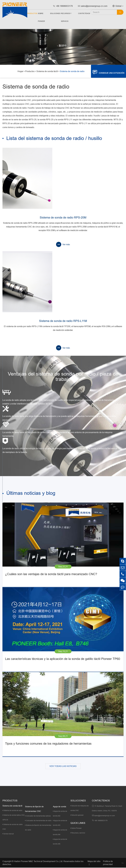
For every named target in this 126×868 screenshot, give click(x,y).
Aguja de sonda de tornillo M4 (60, 833)
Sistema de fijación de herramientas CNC (34, 809)
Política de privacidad (108, 863)
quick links (78, 823)
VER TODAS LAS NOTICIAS (63, 767)
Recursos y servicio (66, 17)
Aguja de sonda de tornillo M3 (60, 823)
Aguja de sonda (59, 807)
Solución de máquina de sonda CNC (80, 808)
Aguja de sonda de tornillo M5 (60, 842)
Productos (32, 13)
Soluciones (55, 13)
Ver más (63, 244)
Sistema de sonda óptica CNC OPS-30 (14, 818)
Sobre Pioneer (41, 17)
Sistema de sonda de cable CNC (13, 827)
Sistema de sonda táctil (47, 71)
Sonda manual (8, 834)
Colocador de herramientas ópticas (38, 816)
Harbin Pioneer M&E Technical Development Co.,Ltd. (38, 862)
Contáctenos (84, 13)
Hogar (20, 71)
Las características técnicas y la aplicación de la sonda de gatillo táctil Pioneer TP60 (63, 659)
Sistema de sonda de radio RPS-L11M (63, 321)
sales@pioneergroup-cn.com (93, 6)
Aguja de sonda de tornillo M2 (60, 814)
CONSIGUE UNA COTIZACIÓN (108, 72)
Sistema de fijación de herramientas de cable (38, 828)
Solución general (77, 815)
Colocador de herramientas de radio (38, 821)
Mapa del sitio (94, 862)
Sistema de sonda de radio (72, 71)
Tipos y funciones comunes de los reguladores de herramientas (48, 744)
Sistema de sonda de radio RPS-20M (63, 218)
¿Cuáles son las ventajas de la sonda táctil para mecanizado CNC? (51, 575)
